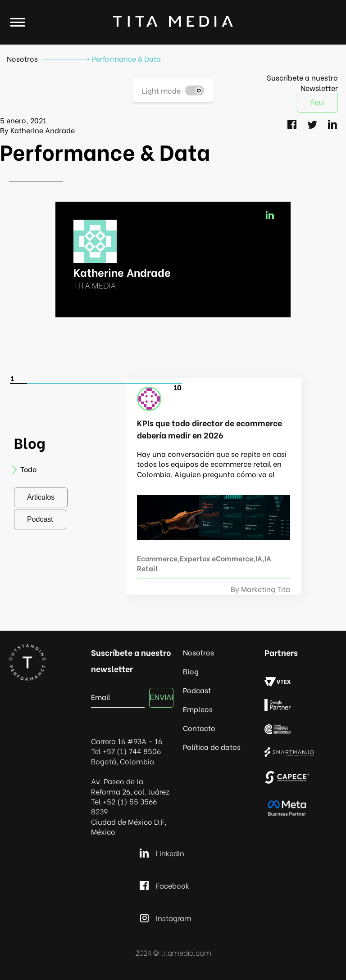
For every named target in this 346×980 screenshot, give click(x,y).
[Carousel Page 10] (173, 384)
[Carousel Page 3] (53, 384)
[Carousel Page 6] (105, 384)
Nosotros (22, 58)
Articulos (41, 497)
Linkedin (161, 853)
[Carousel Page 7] (122, 384)
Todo (25, 469)
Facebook (163, 885)
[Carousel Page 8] (139, 384)
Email (101, 696)
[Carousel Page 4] (70, 384)
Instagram (164, 918)
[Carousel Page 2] (36, 384)
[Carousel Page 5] (87, 384)
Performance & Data (126, 58)
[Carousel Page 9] (156, 384)
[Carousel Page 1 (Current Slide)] (19, 384)
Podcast (40, 519)
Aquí (317, 102)
